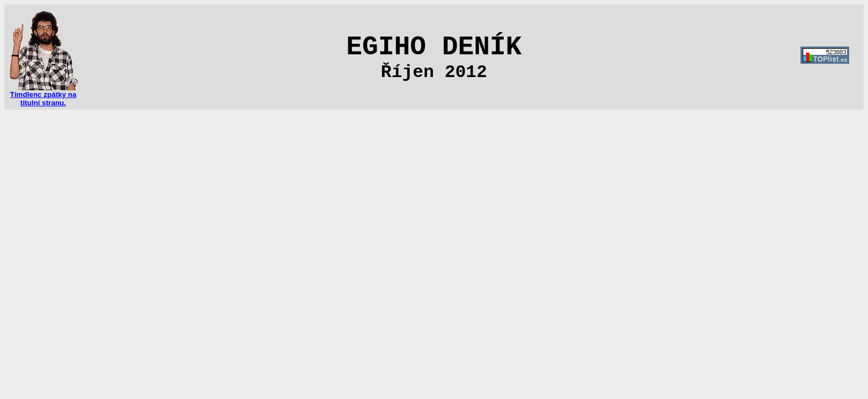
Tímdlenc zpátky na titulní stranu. (43, 95)
